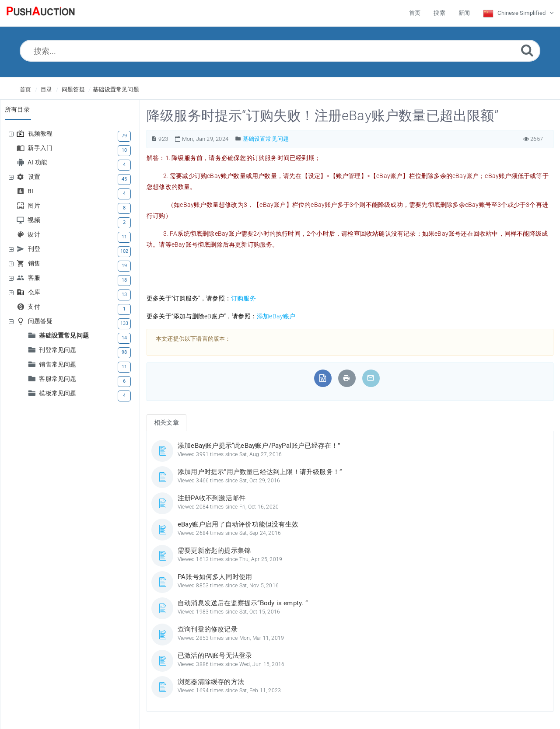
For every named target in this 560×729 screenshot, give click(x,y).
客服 (35, 278)
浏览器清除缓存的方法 (211, 682)
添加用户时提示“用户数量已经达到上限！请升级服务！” (260, 472)
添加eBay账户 (276, 316)
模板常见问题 (59, 393)
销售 (35, 263)
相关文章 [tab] (166, 422)
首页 (25, 89)
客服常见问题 (59, 379)
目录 (46, 89)
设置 (35, 177)
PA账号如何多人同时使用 (215, 577)
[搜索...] (280, 51)
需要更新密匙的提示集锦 (214, 551)
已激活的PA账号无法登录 (215, 656)
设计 (35, 235)
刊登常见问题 (59, 350)
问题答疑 (73, 89)
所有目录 (17, 109)
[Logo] (41, 13)
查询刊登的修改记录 (208, 629)
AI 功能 (38, 162)
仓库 (35, 292)
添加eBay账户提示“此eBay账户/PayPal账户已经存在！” (259, 446)
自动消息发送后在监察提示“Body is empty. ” (243, 603)
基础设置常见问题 (116, 89)
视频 (35, 220)
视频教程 (42, 134)
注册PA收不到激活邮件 (212, 498)
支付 (35, 307)
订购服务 (243, 298)
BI (31, 191)
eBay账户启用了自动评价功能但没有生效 (238, 524)
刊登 (35, 249)
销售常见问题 (59, 364)
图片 (35, 206)
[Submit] (527, 50)
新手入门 (41, 148)
